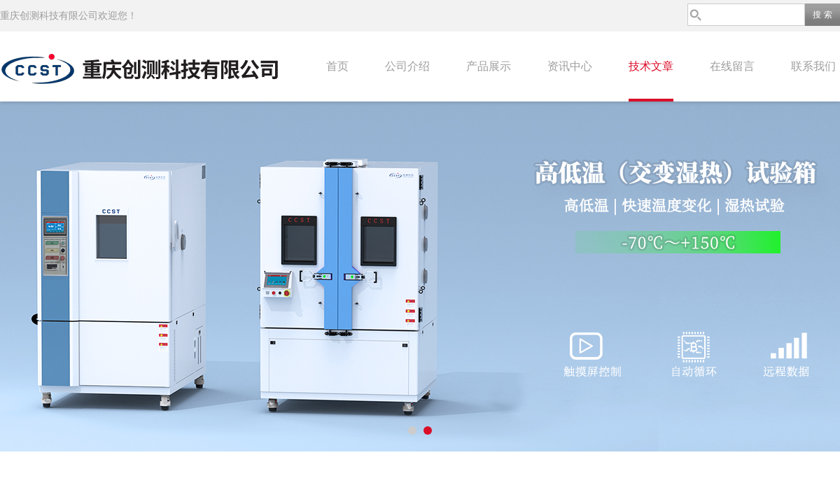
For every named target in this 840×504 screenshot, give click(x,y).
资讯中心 (570, 66)
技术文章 (651, 66)
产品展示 (489, 66)
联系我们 (813, 66)
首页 (337, 66)
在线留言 (732, 66)
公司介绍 (407, 66)
